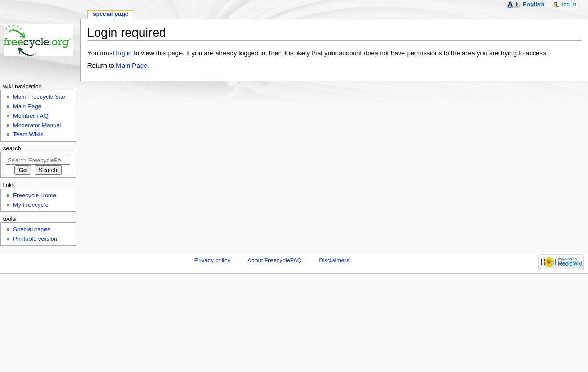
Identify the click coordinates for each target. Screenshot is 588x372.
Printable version (35, 239)
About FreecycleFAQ (274, 260)
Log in (569, 4)
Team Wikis (28, 134)
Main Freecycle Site (39, 97)
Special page (110, 14)
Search (12, 148)
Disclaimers (334, 260)
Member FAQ (31, 116)
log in (124, 53)
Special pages (32, 229)
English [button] (533, 4)
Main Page (132, 66)
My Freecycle (31, 205)
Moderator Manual (37, 125)
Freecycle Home (34, 195)
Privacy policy (213, 260)
